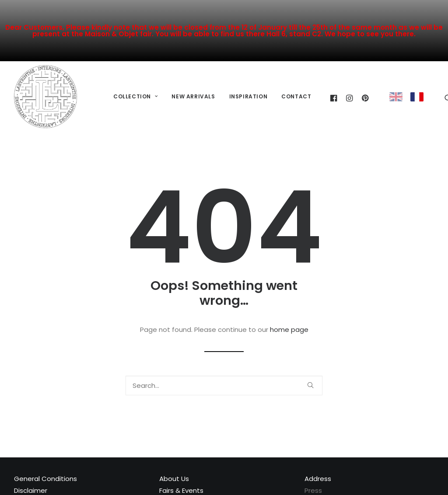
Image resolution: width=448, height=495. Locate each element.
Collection (135, 96)
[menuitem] (135, 97)
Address (318, 479)
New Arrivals (193, 96)
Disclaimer (31, 490)
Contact (296, 96)
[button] (310, 385)
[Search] (224, 385)
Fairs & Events (181, 490)
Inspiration (248, 96)
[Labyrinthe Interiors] (45, 97)
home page (289, 329)
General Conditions (45, 479)
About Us (174, 479)
